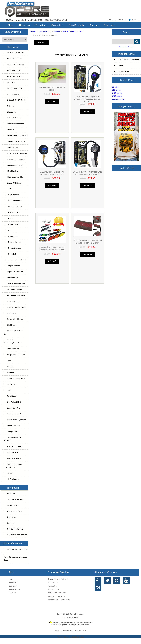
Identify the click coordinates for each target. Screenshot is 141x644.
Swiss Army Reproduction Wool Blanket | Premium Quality (87, 242)
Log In (120, 20)
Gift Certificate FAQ (13, 529)
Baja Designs (11, 195)
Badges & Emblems (14, 65)
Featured (13, 582)
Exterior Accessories (14, 124)
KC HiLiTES (11, 236)
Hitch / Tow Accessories (15, 153)
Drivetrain (9, 106)
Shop (10, 25)
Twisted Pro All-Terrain (15, 260)
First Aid (9, 130)
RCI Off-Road (11, 452)
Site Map (9, 523)
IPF (7, 230)
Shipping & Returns (13, 499)
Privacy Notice (11, 505)
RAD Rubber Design (14, 446)
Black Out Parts (12, 71)
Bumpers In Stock (13, 88)
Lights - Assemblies (13, 272)
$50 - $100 (116, 90)
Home (110, 20)
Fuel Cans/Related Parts (16, 136)
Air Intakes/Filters (13, 59)
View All (12, 593)
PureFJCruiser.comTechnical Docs (16, 557)
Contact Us (57, 25)
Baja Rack (10, 396)
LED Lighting (11, 171)
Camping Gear (11, 94)
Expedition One (12, 408)
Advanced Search (126, 47)
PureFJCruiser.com (77, 614)
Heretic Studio (12, 224)
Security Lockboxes (14, 319)
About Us (24, 25)
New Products (76, 25)
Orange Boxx (11, 432)
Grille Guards (11, 147)
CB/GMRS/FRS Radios (15, 100)
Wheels (9, 367)
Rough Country (12, 248)
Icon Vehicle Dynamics (15, 420)
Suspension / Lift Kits (14, 355)
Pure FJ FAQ (122, 71)
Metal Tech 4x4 (12, 426)
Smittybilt (10, 254)
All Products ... (11, 479)
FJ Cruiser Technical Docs (127, 60)
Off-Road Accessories (14, 284)
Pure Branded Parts (14, 53)
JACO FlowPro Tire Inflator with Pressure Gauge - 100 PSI (88, 173)
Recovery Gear (12, 301)
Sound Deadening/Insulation (13, 341)
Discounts (109, 25)
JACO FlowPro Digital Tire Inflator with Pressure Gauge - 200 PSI (88, 99)
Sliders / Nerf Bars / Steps (14, 332)
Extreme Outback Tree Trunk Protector (52, 89)
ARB (8, 189)
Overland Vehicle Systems (13, 439)
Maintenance (11, 278)
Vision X (57, 31)
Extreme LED (11, 213)
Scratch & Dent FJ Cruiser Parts (13, 466)
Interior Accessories (14, 165)
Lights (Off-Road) (44, 31)
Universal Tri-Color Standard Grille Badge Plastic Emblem (52, 248)
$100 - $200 (117, 93)
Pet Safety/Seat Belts (14, 295)
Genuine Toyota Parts (14, 142)
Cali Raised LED (13, 201)
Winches (9, 372)
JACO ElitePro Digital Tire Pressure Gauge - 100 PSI (52, 173)
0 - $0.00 (134, 20)
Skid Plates (10, 325)
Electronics (10, 112)
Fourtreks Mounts (13, 414)
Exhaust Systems (13, 118)
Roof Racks (10, 313)
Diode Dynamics (13, 207)
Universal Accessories (15, 378)
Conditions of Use (13, 511)
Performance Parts (13, 289)
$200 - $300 (117, 96)
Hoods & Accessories (14, 159)
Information (40, 25)
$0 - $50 (115, 87)
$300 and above (118, 99)
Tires (8, 361)
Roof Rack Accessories (15, 307)
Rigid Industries (12, 242)
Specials (94, 25)
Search (126, 32)
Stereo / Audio (11, 349)
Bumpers (9, 82)
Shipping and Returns (58, 579)
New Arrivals (14, 589)
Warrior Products (12, 458)
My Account (53, 589)
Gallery (119, 66)
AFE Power (10, 384)
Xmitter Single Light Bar (72, 31)
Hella (8, 218)
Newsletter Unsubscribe (15, 535)
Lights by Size (12, 266)
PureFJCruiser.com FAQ (16, 549)
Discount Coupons (57, 596)
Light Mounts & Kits (13, 177)
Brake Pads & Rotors (14, 76)
